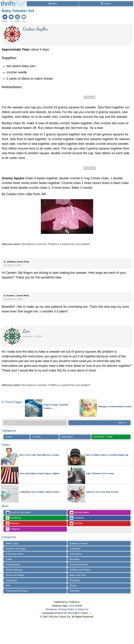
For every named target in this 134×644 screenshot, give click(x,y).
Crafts (9, 437)
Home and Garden (15, 575)
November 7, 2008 (103, 437)
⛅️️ (90, 613)
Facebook (77, 518)
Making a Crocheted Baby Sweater (115, 406)
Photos (73, 586)
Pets (8, 586)
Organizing (11, 580)
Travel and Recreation (17, 591)
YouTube (76, 524)
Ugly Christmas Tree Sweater (100, 473)
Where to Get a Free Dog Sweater (102, 492)
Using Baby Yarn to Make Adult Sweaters (40, 492)
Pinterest (12, 524)
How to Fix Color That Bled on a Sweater (39, 455)
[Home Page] (13, 2)
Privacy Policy (67, 609)
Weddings (75, 591)
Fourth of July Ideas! (18, 513)
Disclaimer (51, 609)
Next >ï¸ (123, 423)
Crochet (37, 437)
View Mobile (76, 606)
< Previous (11, 423)
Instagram (13, 529)
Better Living (12, 543)
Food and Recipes (79, 564)
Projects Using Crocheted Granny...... (56, 406)
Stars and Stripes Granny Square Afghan (39, 473)
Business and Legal (16, 549)
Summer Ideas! (79, 513)
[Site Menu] (53, 4)
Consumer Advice (15, 554)
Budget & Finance (79, 543)
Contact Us (82, 609)
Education (75, 559)
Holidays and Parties (80, 570)
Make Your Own (78, 575)
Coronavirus (76, 554)
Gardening (13, 518)
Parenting (75, 580)
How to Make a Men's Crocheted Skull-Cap (107, 455)
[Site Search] (106, 4)
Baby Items (67, 437)
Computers (75, 549)
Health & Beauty (14, 570)
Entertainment (13, 564)
